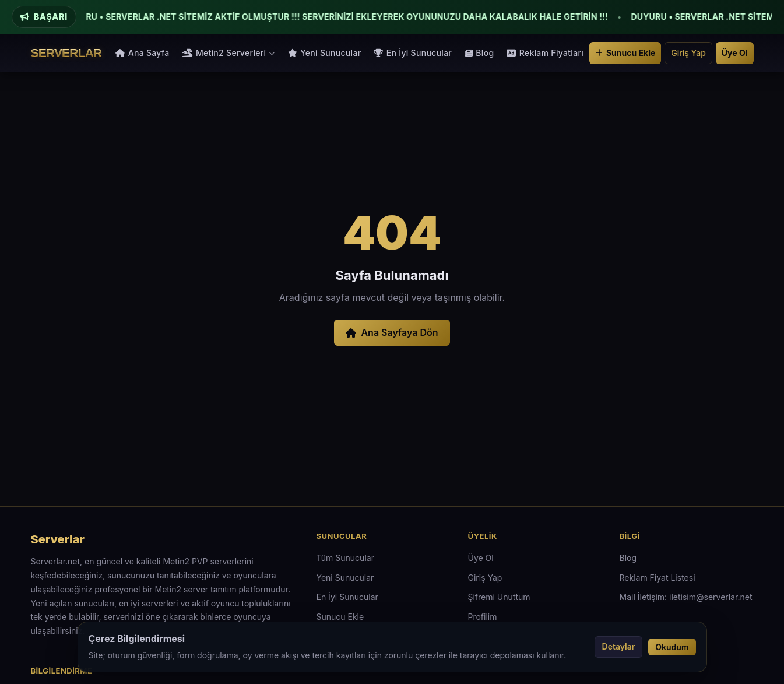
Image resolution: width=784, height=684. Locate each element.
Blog (479, 53)
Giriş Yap (688, 53)
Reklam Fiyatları (545, 53)
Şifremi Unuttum (499, 597)
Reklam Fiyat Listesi (658, 578)
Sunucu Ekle (625, 53)
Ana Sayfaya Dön (392, 332)
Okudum (672, 647)
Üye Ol (735, 53)
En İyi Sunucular (413, 53)
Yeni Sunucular (325, 53)
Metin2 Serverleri (229, 53)
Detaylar (619, 646)
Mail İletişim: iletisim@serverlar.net (686, 597)
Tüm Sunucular (345, 558)
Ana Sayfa (142, 53)
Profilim (483, 617)
